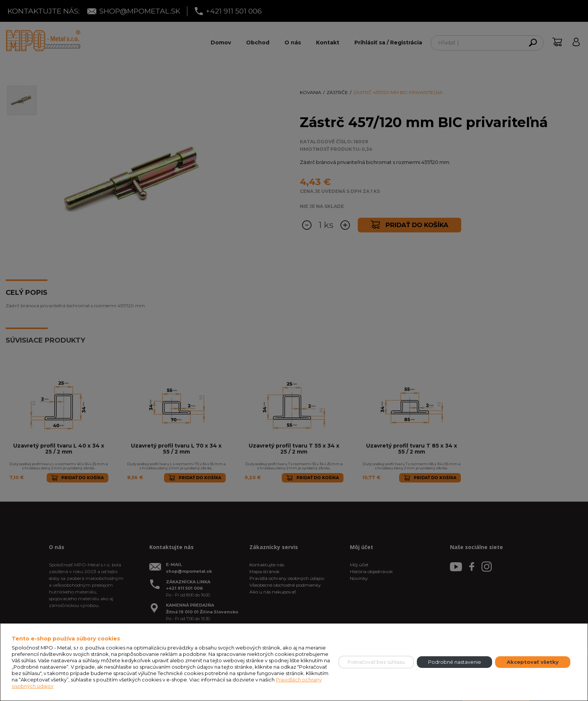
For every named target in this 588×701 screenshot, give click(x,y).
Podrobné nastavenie (455, 662)
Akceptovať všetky (533, 662)
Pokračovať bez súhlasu (376, 662)
